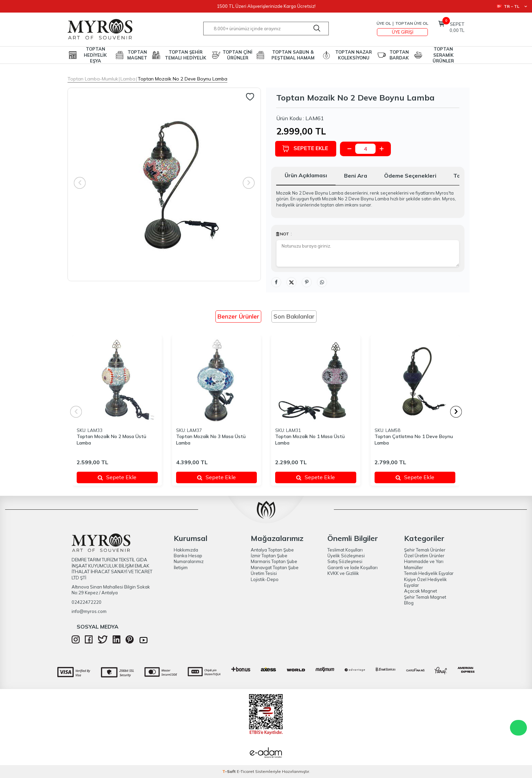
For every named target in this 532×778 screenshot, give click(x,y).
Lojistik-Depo (265, 579)
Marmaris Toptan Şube (274, 561)
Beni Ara (356, 176)
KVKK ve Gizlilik (343, 573)
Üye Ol (384, 23)
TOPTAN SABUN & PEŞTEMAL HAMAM (293, 55)
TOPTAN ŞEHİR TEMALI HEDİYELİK (186, 55)
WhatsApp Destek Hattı (518, 728)
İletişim (181, 567)
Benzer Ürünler (238, 316)
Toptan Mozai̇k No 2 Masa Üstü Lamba (111, 440)
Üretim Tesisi (264, 573)
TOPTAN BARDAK (399, 55)
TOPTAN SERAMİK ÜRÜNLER (443, 55)
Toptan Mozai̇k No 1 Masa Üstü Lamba (310, 440)
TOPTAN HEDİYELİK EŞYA (95, 55)
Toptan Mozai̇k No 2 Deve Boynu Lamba (183, 79)
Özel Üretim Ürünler (424, 556)
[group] (164, 184)
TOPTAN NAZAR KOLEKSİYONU (354, 55)
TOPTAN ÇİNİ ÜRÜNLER (237, 55)
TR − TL (512, 6)
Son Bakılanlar (294, 316)
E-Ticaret (245, 771)
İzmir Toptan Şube (269, 556)
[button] (456, 412)
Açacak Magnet (421, 591)
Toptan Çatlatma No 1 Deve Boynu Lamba (414, 440)
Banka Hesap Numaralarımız (189, 558)
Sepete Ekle (306, 149)
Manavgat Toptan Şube (275, 567)
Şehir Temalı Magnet (425, 597)
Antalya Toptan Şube (272, 550)
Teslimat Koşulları (345, 550)
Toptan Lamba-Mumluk (93, 79)
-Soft (230, 771)
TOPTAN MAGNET (137, 55)
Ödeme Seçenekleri (410, 176)
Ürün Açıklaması (306, 175)
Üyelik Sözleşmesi (346, 556)
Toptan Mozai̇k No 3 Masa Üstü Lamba (211, 440)
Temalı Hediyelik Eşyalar (429, 573)
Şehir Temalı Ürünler (425, 550)
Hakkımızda (186, 550)
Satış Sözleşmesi (345, 561)
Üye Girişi (403, 32)
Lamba (128, 79)
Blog (409, 603)
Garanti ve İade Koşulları (353, 567)
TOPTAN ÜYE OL (412, 23)
